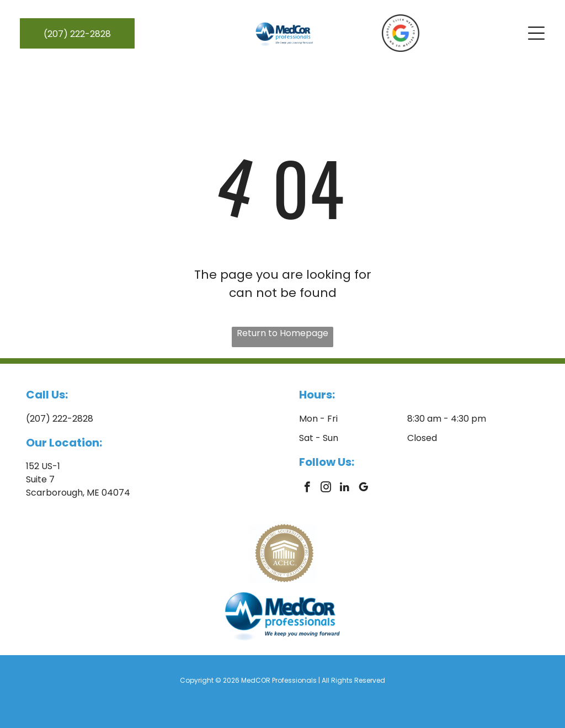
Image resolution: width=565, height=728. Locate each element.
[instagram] (326, 488)
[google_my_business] (363, 488)
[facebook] (307, 488)
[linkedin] (345, 488)
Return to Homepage (282, 333)
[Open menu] (536, 33)
